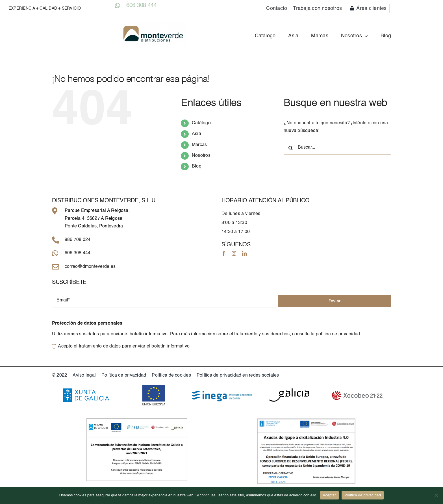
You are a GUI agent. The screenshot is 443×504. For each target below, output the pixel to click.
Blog (197, 166)
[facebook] (224, 253)
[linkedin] (244, 253)
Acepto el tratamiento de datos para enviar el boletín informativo (124, 346)
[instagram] (234, 253)
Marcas (199, 145)
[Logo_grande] (154, 25)
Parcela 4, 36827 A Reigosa (94, 219)
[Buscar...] (337, 148)
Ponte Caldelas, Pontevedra (94, 226)
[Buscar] (291, 148)
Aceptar (330, 495)
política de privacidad (338, 334)
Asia (196, 134)
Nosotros (201, 156)
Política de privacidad (363, 495)
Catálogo (201, 123)
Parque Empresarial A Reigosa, (97, 211)
